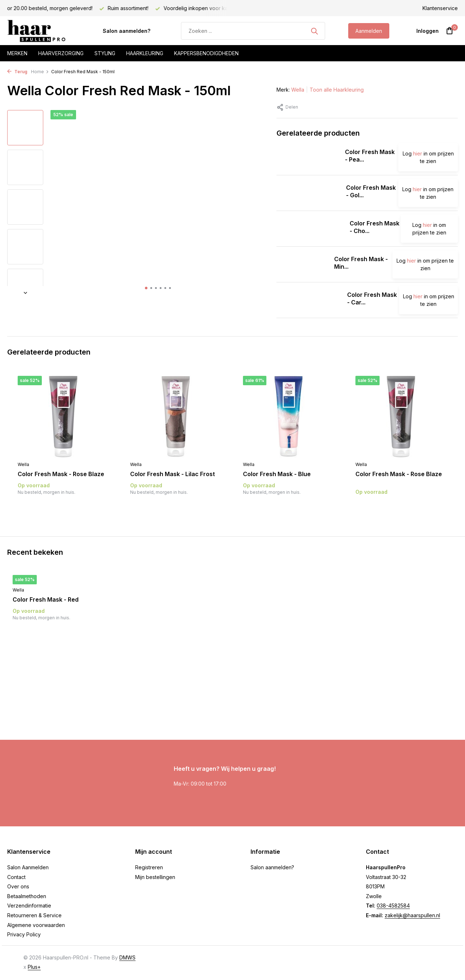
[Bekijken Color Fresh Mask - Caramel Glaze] (309, 300)
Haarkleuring (145, 53)
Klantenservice (440, 8)
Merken (17, 53)
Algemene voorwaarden (36, 925)
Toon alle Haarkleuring (337, 90)
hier (418, 153)
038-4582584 (393, 906)
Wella (298, 90)
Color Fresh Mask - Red (46, 599)
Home (40, 72)
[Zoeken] (253, 31)
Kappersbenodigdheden (206, 53)
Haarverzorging (61, 53)
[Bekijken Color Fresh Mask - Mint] (303, 264)
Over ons (18, 886)
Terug (17, 72)
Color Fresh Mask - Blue (277, 474)
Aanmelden (369, 31)
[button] (146, 288)
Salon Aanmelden (28, 867)
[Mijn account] (428, 31)
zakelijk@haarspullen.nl (412, 915)
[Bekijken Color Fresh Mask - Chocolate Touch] (310, 229)
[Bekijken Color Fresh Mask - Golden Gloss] (309, 193)
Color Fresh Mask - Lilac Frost (172, 474)
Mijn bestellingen (155, 877)
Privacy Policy (24, 934)
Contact (16, 877)
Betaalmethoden (27, 896)
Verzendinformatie (29, 906)
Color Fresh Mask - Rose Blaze (61, 474)
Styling (105, 53)
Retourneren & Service (34, 915)
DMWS (127, 957)
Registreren (149, 867)
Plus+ (34, 967)
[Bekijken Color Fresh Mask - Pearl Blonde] (308, 157)
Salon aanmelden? (127, 31)
